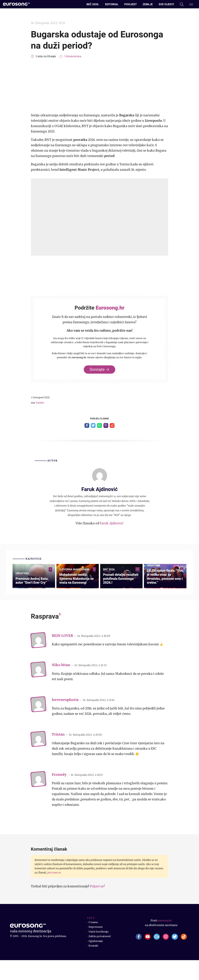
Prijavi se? (97, 906)
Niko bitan (61, 685)
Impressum (96, 947)
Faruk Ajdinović (112, 524)
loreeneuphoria (65, 720)
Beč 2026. (93, 4)
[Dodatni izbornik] (191, 4)
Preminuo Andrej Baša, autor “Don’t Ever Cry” (30, 598)
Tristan (58, 754)
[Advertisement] (100, 86)
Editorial (112, 4)
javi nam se (54, 892)
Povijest (131, 4)
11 (137, 571)
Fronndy (59, 794)
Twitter (40, 403)
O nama (94, 942)
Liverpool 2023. (43, 397)
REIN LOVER (62, 656)
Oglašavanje (97, 961)
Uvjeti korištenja (100, 951)
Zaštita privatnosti (101, 956)
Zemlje (148, 4)
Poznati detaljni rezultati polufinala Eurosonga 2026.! (119, 598)
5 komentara (73, 56)
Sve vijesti (166, 4)
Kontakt (94, 966)
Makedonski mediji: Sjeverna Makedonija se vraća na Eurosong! (77, 598)
